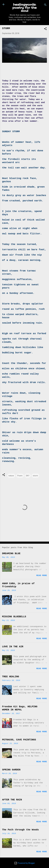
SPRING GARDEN (11, 770)
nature (11, 476)
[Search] (45, 5)
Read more (42, 576)
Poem (20, 476)
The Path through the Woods (20, 830)
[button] (45, 29)
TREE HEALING (11, 677)
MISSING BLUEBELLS (14, 617)
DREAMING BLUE (11, 553)
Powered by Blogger (24, 863)
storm (35, 476)
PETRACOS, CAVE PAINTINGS (19, 740)
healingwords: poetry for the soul (24, 8)
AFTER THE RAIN (12, 800)
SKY (28, 476)
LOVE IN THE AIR (13, 647)
